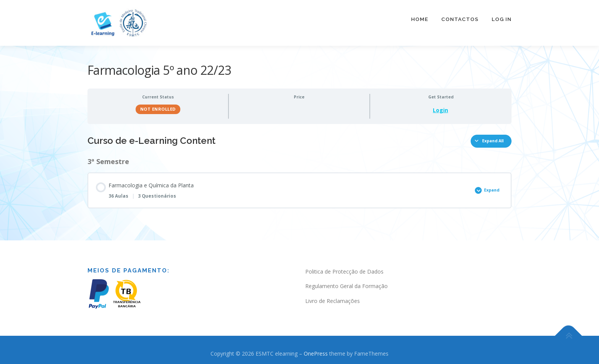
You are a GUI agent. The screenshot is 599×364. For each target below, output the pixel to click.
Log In (502, 19)
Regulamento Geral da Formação (346, 283)
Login (440, 107)
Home (420, 19)
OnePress (316, 350)
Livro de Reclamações (333, 298)
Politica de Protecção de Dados (344, 268)
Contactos (460, 19)
